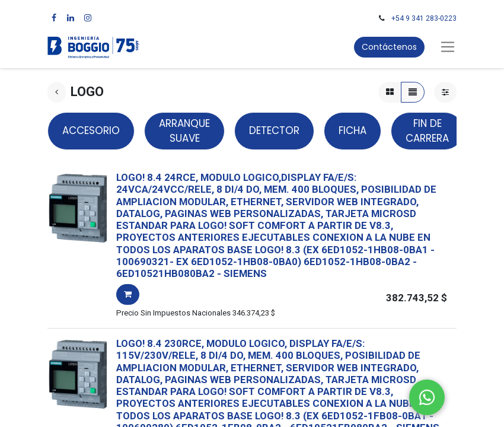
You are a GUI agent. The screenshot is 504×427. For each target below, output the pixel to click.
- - (267, 267)
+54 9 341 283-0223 (424, 18)
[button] (128, 294)
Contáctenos (389, 47)
